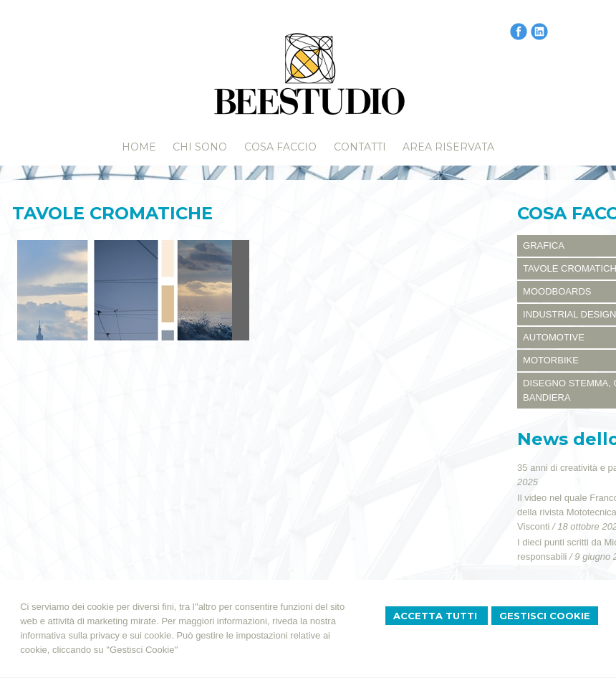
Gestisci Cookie (545, 616)
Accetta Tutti (437, 616)
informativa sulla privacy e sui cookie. (97, 635)
